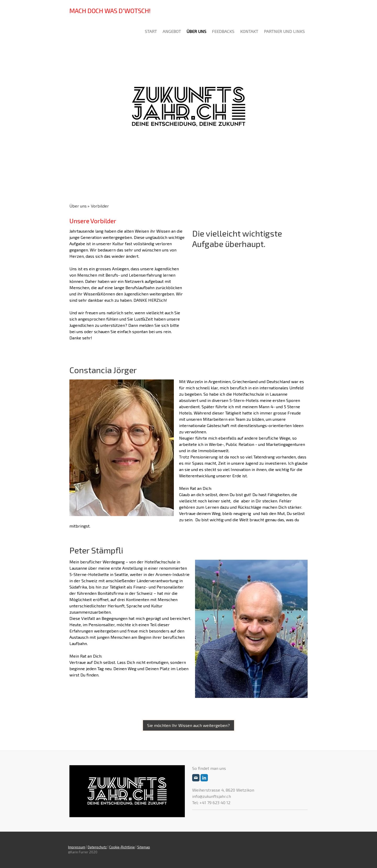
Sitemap (144, 847)
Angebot (172, 31)
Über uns (196, 31)
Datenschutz (97, 847)
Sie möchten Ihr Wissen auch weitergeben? (188, 725)
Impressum (77, 847)
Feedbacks (223, 31)
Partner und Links (284, 31)
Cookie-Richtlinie (122, 847)
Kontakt (249, 31)
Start (151, 31)
